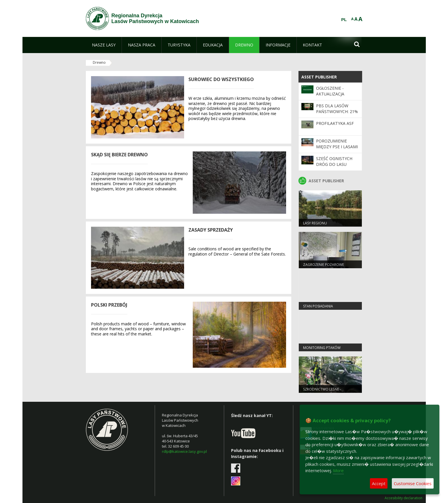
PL (344, 20)
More (338, 470)
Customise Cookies (413, 483)
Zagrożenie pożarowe (324, 265)
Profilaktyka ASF (335, 123)
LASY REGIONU (315, 223)
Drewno (99, 62)
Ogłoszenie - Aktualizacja (330, 91)
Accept (379, 483)
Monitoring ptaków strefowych (322, 350)
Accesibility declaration (403, 498)
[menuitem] (104, 45)
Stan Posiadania (318, 306)
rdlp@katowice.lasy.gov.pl (184, 451)
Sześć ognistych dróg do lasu (334, 161)
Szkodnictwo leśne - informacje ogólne (322, 392)
